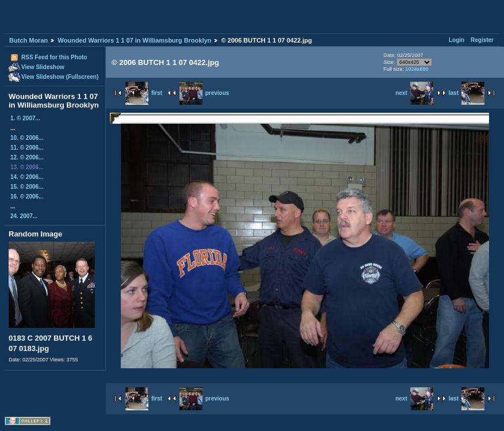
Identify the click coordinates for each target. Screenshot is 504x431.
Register (482, 40)
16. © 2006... (27, 197)
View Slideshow (43, 67)
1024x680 (417, 69)
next (414, 93)
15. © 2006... (27, 187)
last (467, 93)
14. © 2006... (27, 177)
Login (457, 40)
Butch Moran (28, 40)
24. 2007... (24, 216)
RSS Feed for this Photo (54, 57)
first (144, 93)
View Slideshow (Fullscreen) (60, 77)
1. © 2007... (25, 118)
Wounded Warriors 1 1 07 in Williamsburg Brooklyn (134, 40)
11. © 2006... (27, 148)
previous (205, 93)
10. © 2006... (27, 138)
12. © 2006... (27, 157)
